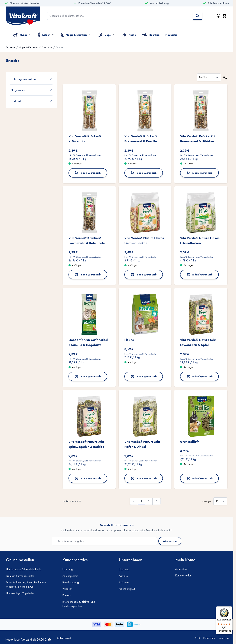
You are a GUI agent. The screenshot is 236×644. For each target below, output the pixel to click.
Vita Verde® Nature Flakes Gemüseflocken (144, 240)
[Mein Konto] (218, 16)
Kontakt (66, 595)
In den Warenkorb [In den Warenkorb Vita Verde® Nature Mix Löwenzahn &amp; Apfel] (200, 376)
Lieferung (67, 569)
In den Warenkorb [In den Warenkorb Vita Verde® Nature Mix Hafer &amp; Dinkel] (144, 478)
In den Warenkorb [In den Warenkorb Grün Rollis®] (200, 478)
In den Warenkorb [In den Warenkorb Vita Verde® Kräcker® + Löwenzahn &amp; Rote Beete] (88, 274)
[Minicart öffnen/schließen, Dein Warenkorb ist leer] (224, 16)
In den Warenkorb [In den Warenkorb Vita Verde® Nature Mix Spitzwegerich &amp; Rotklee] (88, 478)
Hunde (20, 35)
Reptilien (151, 35)
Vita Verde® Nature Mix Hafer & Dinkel (142, 444)
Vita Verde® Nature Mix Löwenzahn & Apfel (198, 342)
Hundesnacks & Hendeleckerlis (23, 569)
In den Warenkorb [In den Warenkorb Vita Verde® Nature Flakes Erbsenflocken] (200, 274)
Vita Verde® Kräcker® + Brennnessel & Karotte (142, 139)
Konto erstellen (183, 575)
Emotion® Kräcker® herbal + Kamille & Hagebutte (88, 342)
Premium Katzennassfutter (20, 576)
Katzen (44, 35)
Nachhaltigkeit (127, 589)
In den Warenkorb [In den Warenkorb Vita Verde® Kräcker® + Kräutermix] (88, 173)
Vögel (105, 35)
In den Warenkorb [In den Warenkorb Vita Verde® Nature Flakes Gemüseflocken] (144, 274)
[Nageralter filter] (31, 90)
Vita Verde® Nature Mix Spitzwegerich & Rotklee (86, 444)
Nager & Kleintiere (74, 35)
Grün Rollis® (189, 442)
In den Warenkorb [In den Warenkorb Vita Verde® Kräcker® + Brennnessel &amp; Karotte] (144, 173)
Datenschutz (209, 638)
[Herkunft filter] (31, 101)
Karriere (123, 576)
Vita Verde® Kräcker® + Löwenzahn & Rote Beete (87, 240)
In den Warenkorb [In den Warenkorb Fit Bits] (144, 376)
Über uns (124, 569)
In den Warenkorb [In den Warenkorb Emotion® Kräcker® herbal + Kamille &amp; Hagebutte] (88, 376)
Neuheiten (171, 35)
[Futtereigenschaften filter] (31, 79)
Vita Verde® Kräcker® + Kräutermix (86, 139)
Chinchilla (47, 47)
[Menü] (230, 609)
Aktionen (124, 582)
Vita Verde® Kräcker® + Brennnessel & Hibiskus (198, 139)
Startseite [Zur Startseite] (10, 47)
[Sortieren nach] (209, 77)
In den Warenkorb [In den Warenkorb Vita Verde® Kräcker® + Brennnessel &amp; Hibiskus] (200, 173)
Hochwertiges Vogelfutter (20, 593)
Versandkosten (95, 155)
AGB (197, 638)
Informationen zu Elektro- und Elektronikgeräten (79, 604)
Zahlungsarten (70, 576)
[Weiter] (157, 501)
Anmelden (181, 569)
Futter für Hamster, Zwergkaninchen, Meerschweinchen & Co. (26, 584)
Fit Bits (129, 340)
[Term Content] (49, 639)
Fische (129, 35)
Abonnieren (170, 541)
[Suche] (198, 16)
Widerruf (67, 589)
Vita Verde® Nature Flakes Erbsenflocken (200, 240)
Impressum (224, 638)
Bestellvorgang (71, 582)
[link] (134, 501)
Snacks (59, 47)
